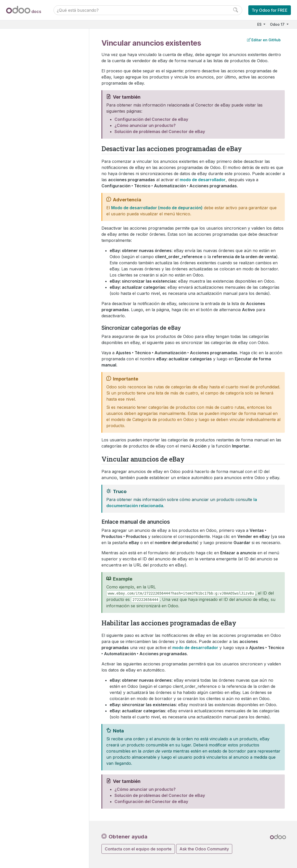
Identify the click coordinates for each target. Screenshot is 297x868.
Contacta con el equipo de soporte (138, 849)
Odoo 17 (278, 24)
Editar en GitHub (264, 40)
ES (260, 24)
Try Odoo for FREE (270, 10)
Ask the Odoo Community (204, 849)
